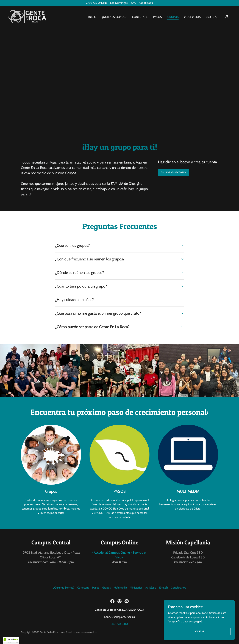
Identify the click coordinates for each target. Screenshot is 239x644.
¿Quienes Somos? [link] (114, 17)
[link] (27, 16)
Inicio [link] (92, 17)
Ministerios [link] (136, 588)
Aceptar (199, 631)
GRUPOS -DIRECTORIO (173, 172)
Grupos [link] (173, 17)
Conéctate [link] (140, 17)
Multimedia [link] (192, 17)
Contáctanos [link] (178, 588)
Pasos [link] (157, 17)
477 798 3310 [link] (119, 624)
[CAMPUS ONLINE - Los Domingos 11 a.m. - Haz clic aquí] (119, 3)
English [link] (164, 588)
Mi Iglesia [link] (151, 588)
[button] (212, 17)
